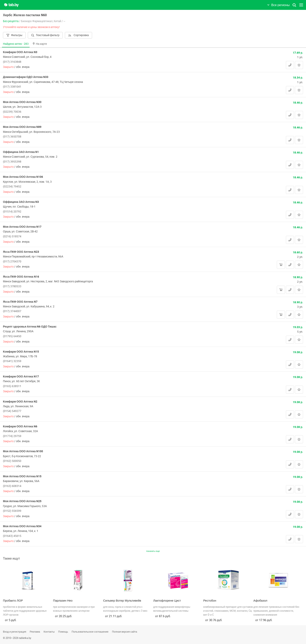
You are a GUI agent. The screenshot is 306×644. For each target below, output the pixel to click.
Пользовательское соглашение (90, 632)
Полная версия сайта (125, 632)
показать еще (153, 551)
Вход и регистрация (15, 632)
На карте (40, 44)
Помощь (63, 632)
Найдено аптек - (16, 44)
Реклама (35, 632)
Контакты (49, 632)
